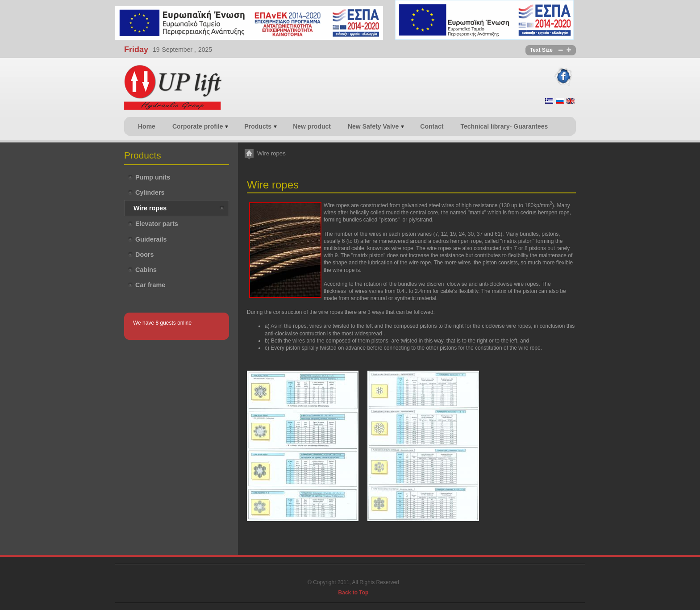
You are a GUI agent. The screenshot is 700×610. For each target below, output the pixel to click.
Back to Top (354, 593)
